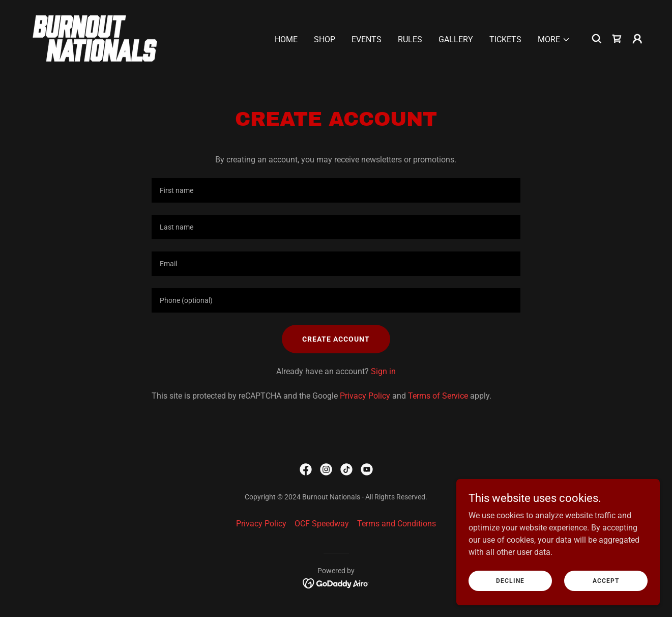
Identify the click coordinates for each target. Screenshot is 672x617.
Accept (606, 580)
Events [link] (367, 39)
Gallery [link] (456, 39)
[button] (554, 40)
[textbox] (336, 190)
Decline (510, 580)
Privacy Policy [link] (365, 396)
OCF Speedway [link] (322, 524)
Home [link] (286, 39)
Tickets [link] (505, 39)
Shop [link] (325, 39)
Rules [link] (410, 39)
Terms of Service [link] (438, 396)
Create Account (336, 339)
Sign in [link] (383, 371)
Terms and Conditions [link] (397, 524)
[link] (95, 38)
